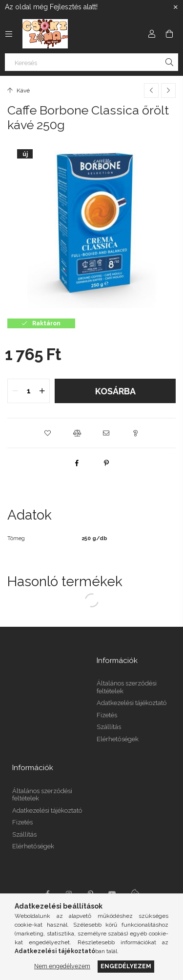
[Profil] (152, 34)
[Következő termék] (168, 91)
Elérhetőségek (118, 739)
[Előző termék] (151, 91)
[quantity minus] (15, 391)
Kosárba (115, 391)
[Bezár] (176, 7)
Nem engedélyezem (62, 966)
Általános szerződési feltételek (127, 687)
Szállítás (109, 727)
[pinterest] (106, 463)
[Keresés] (91, 62)
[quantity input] (29, 391)
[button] (48, 433)
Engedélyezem (126, 966)
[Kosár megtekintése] (169, 34)
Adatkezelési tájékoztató (132, 703)
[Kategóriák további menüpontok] (9, 34)
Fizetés (107, 715)
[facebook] (77, 463)
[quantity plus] (42, 391)
